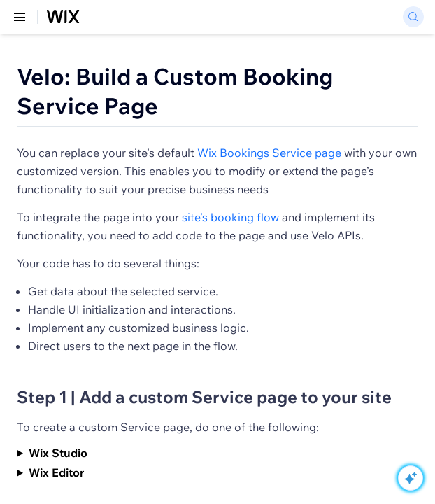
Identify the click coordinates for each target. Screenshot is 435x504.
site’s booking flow (230, 217)
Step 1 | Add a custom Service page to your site (204, 397)
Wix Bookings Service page (269, 153)
